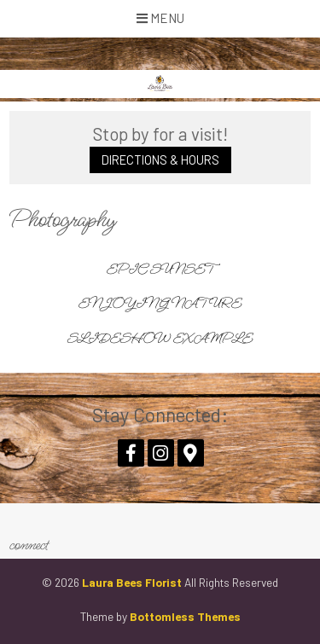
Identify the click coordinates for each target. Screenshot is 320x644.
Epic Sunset (160, 270)
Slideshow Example (160, 339)
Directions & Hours (160, 160)
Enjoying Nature (160, 304)
